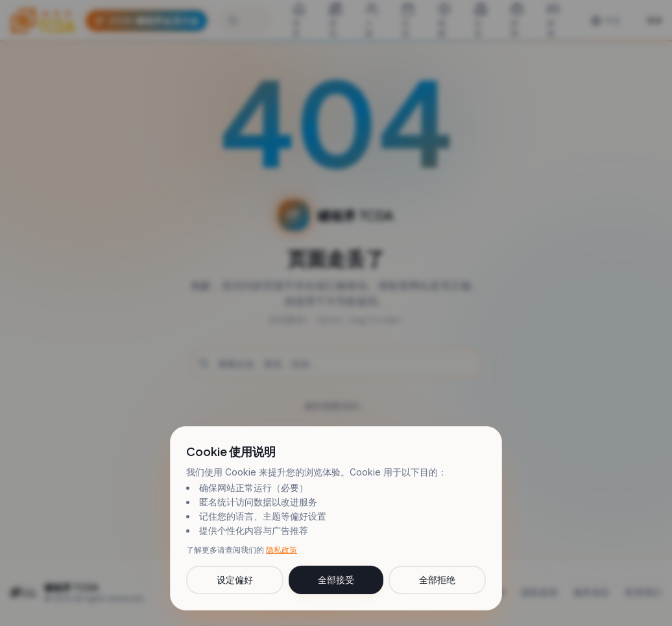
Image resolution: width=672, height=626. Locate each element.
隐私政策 (282, 550)
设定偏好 (235, 580)
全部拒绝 (437, 580)
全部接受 (336, 580)
